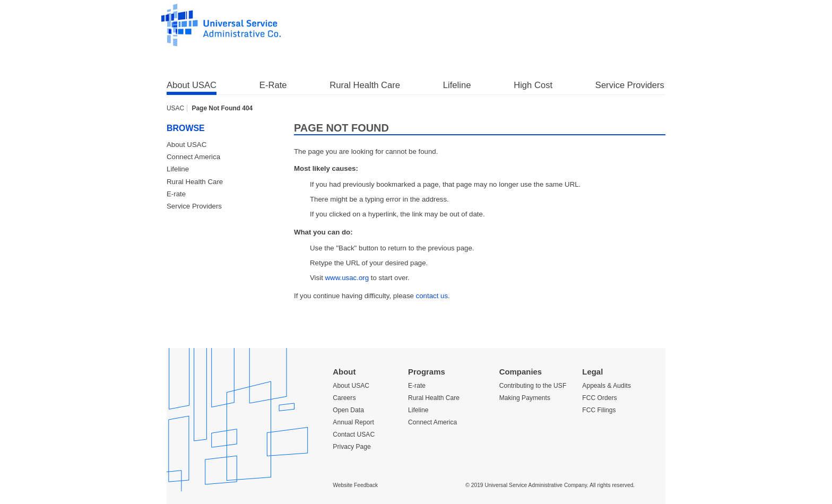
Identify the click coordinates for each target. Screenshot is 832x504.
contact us (432, 296)
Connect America (193, 157)
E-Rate (273, 85)
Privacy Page (352, 447)
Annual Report (353, 422)
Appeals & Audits (606, 386)
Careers (344, 398)
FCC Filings (599, 410)
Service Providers (630, 85)
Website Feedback (355, 485)
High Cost (533, 85)
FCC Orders (599, 398)
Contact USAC (354, 435)
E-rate (176, 194)
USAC (175, 108)
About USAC (192, 85)
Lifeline (457, 85)
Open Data (348, 410)
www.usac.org (347, 278)
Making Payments (525, 398)
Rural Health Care (365, 85)
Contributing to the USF (533, 386)
